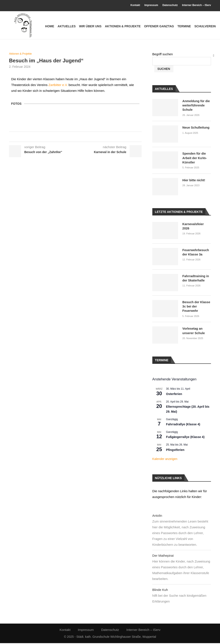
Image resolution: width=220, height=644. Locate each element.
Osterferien (174, 395)
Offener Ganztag (159, 26)
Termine (184, 26)
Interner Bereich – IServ (196, 5)
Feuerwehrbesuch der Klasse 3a (195, 253)
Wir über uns (90, 26)
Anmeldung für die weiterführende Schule (196, 107)
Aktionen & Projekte (123, 26)
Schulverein (205, 26)
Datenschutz (170, 5)
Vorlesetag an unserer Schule (193, 331)
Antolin (157, 516)
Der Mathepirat (163, 556)
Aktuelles (67, 26)
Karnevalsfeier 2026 (197, 225)
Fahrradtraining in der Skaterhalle (195, 279)
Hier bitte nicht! (193, 181)
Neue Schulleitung (196, 129)
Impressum (151, 5)
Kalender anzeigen (165, 460)
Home (50, 26)
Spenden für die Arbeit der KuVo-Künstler (194, 159)
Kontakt (135, 5)
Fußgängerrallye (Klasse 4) (185, 438)
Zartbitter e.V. (58, 87)
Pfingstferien (175, 450)
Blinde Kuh (160, 590)
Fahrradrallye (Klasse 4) (183, 425)
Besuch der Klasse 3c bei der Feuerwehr (196, 307)
